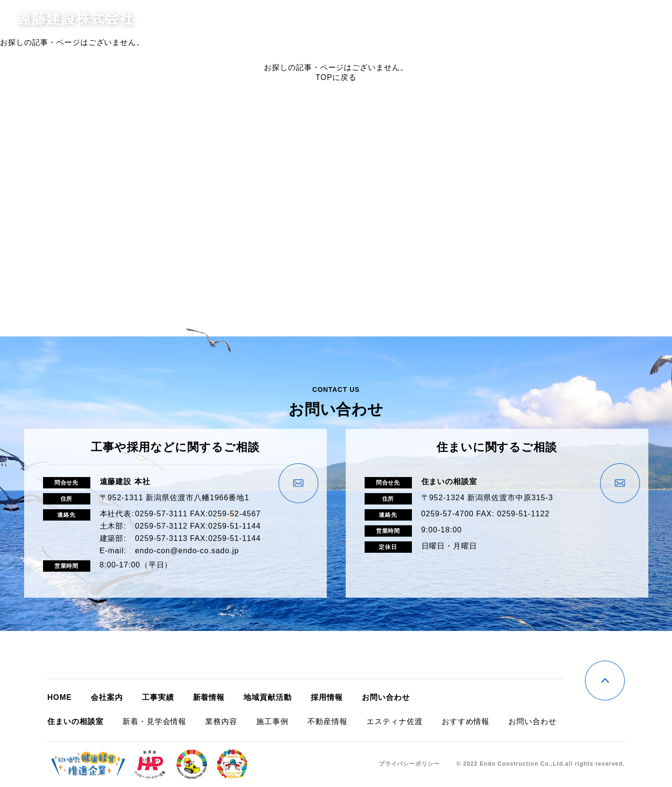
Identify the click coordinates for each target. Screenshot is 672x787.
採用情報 (554, 19)
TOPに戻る (336, 77)
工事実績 (405, 19)
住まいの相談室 (458, 19)
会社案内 (363, 19)
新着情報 (512, 19)
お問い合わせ (603, 19)
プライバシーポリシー (410, 764)
